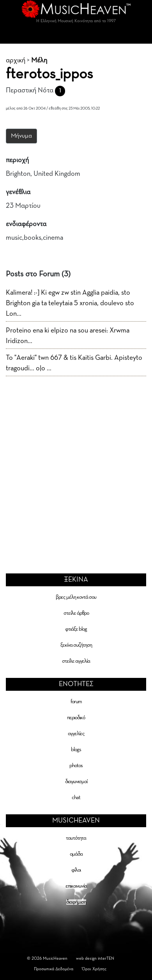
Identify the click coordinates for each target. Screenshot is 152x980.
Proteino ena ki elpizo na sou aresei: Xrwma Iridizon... (68, 336)
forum (76, 702)
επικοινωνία (76, 886)
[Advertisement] (73, 461)
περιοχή (17, 160)
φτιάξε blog (76, 629)
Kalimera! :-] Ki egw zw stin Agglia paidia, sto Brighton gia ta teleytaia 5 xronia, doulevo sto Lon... (70, 303)
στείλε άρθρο (76, 613)
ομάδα (76, 854)
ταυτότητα (76, 838)
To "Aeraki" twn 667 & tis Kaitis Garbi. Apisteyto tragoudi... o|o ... (74, 363)
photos (76, 766)
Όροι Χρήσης (94, 969)
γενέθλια (18, 192)
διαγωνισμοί (76, 782)
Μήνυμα (21, 136)
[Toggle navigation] (76, 36)
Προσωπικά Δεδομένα (54, 969)
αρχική (16, 60)
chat (76, 798)
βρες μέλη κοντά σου (76, 597)
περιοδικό (76, 718)
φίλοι (76, 870)
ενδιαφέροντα (26, 224)
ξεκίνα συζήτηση (76, 645)
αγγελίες (76, 734)
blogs (76, 750)
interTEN (106, 958)
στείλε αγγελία (76, 661)
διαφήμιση (76, 902)
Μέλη (39, 60)
